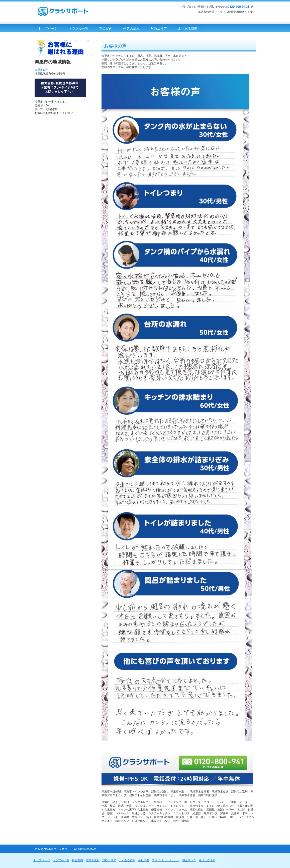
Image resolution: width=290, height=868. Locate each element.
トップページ (42, 860)
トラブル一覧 (61, 860)
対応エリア (109, 860)
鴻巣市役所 (41, 70)
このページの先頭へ (238, 834)
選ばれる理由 (207, 860)
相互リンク (189, 860)
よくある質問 (127, 860)
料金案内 (77, 860)
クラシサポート (95, 9)
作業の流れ (93, 860)
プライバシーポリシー (166, 860)
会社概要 (144, 860)
